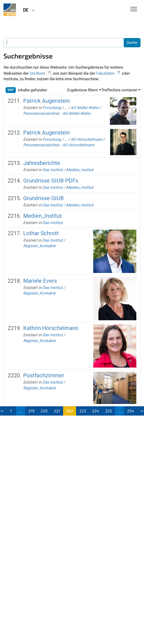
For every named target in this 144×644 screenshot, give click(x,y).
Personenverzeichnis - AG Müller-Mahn (57, 113)
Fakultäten (109, 73)
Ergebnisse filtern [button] (83, 90)
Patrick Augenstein (46, 101)
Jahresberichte (42, 163)
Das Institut (53, 170)
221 (57, 411)
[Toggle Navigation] (134, 9)
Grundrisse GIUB (43, 198)
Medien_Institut (80, 170)
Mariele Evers (40, 281)
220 (44, 411)
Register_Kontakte (39, 246)
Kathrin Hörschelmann (51, 328)
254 (130, 411)
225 (109, 411)
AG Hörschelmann (86, 139)
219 (31, 411)
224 (96, 411)
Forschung (52, 108)
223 (83, 411)
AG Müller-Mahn (85, 108)
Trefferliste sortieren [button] (119, 90)
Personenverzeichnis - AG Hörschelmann (59, 145)
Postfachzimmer (44, 375)
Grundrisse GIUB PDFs (51, 181)
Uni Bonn (41, 73)
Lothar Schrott (41, 233)
